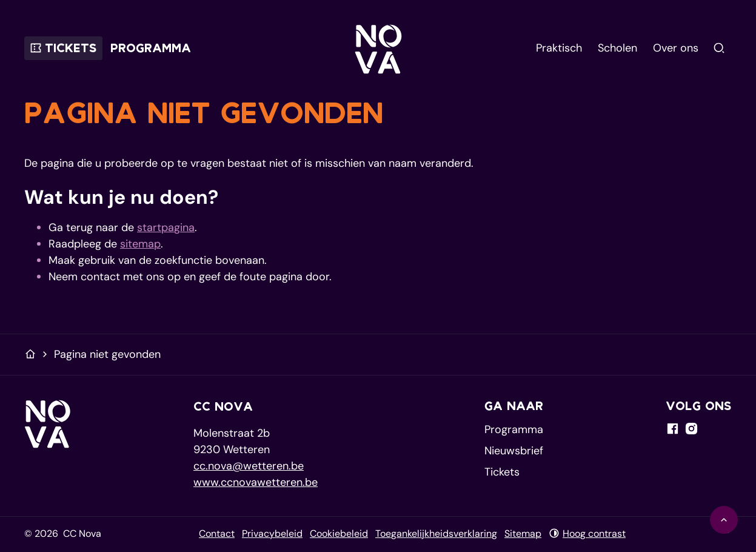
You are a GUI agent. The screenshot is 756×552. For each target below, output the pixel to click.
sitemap (140, 244)
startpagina (166, 227)
